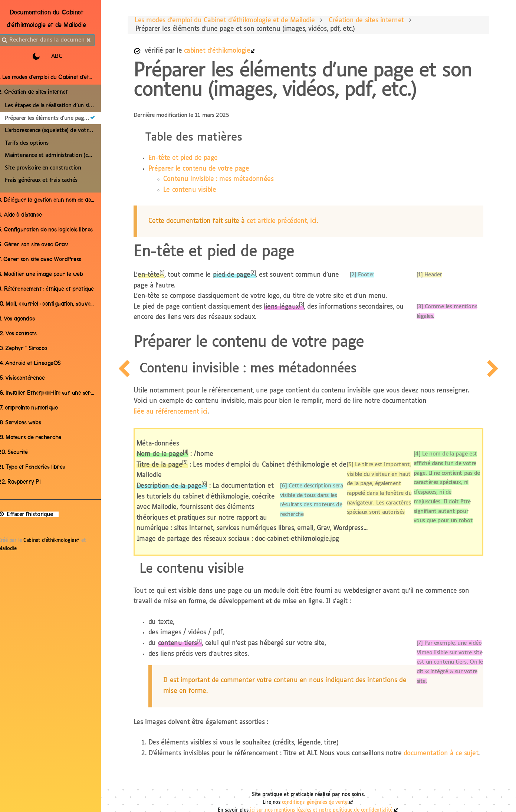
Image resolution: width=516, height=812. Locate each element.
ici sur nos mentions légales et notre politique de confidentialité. (327, 803)
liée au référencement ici (184, 403)
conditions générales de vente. (321, 795)
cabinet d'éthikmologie (230, 52)
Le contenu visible (203, 192)
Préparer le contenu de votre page (212, 170)
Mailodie (15, 549)
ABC (66, 56)
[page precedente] (123, 406)
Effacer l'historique (33, 514)
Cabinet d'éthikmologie (57, 541)
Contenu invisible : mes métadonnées (232, 181)
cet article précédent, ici (295, 223)
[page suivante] (504, 406)
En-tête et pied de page (196, 160)
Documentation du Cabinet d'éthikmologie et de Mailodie (55, 19)
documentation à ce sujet (199, 745)
